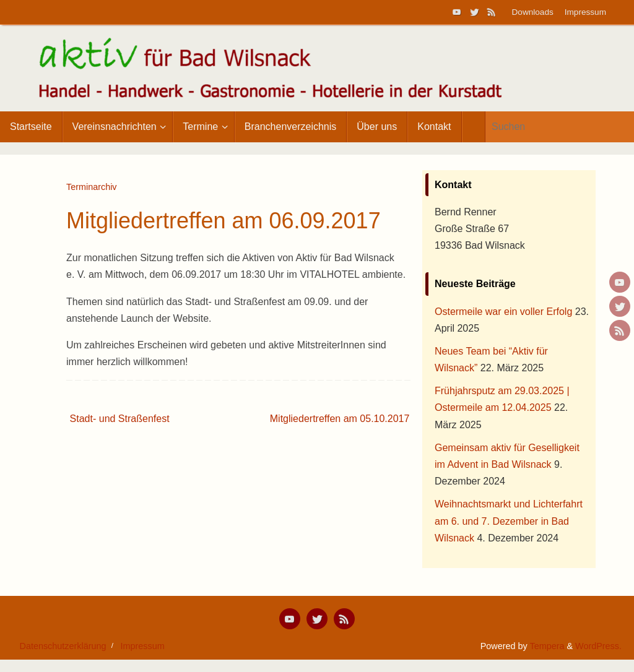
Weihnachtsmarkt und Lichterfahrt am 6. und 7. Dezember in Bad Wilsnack (509, 521)
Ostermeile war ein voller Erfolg (503, 312)
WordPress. (598, 646)
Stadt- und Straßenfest (120, 419)
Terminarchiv (92, 187)
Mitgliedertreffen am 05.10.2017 (340, 419)
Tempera (547, 646)
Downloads (533, 12)
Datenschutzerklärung (63, 646)
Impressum (585, 12)
